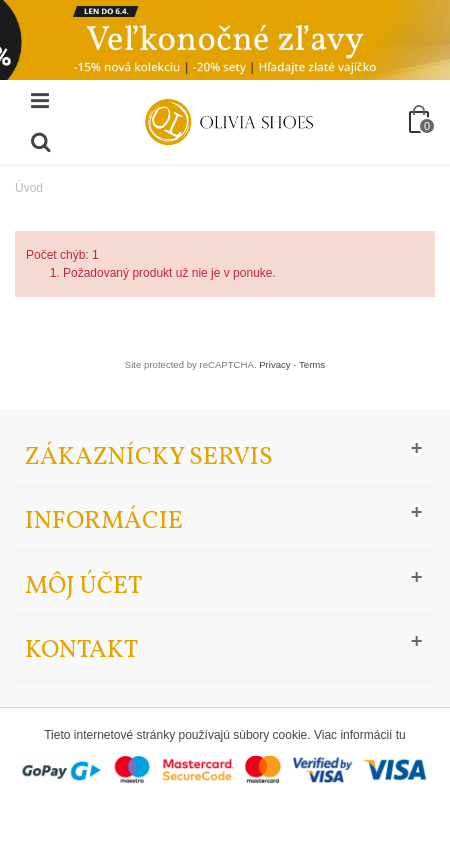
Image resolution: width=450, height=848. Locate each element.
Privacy (274, 364)
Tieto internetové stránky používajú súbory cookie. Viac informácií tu (225, 735)
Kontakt (81, 650)
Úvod (29, 188)
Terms (312, 364)
